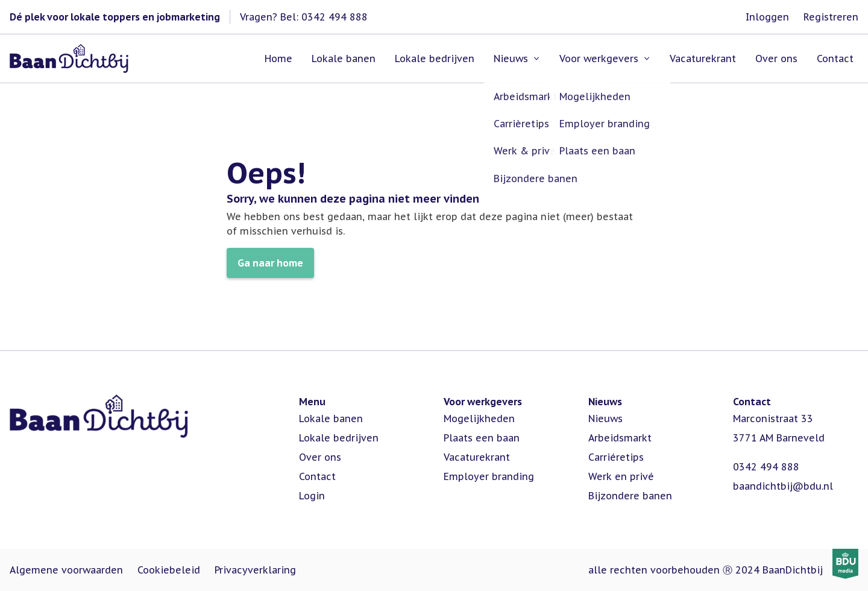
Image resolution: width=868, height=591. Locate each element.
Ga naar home (270, 263)
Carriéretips (616, 457)
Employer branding (489, 476)
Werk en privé (621, 476)
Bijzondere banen (630, 496)
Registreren (831, 17)
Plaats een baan (482, 438)
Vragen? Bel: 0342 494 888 (304, 17)
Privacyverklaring (255, 570)
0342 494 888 (766, 467)
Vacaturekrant (477, 457)
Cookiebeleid (169, 570)
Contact (317, 476)
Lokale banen (331, 419)
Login (312, 496)
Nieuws (605, 419)
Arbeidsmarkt (620, 438)
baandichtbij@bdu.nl (783, 486)
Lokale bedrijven (339, 438)
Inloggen (767, 17)
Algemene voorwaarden (66, 570)
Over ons (320, 457)
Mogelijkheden (479, 419)
